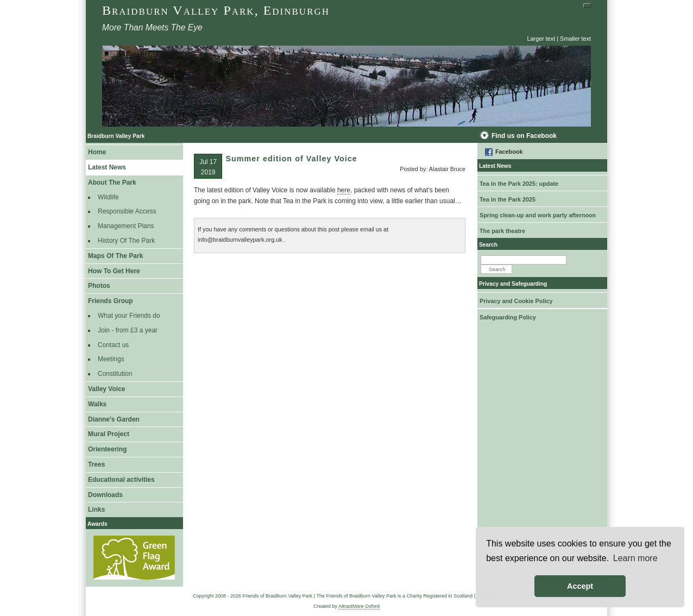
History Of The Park (126, 241)
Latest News (107, 167)
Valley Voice (107, 389)
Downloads (105, 495)
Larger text (541, 39)
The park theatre (502, 231)
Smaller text (575, 39)
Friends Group (111, 301)
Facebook (509, 152)
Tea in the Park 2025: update (519, 184)
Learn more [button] (635, 558)
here (344, 190)
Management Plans (126, 226)
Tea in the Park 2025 (508, 199)
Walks (97, 404)
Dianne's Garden (114, 419)
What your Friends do (129, 316)
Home (97, 152)
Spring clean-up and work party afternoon (538, 215)
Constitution (115, 374)
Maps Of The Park (115, 256)
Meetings (111, 359)
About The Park (112, 183)
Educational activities (121, 480)
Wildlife (108, 197)
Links (96, 510)
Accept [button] (580, 586)
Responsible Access (127, 211)
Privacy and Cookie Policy (516, 301)
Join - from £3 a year (128, 330)
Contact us (113, 345)
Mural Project (109, 434)
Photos (99, 286)
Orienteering (107, 449)
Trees (96, 464)
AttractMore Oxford (359, 606)
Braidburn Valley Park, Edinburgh (216, 10)
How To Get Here (114, 271)
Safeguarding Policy (508, 317)
